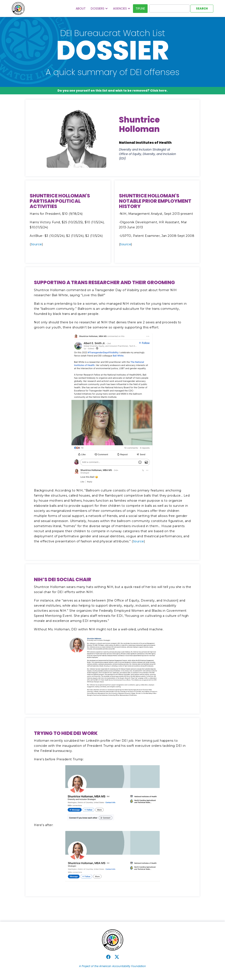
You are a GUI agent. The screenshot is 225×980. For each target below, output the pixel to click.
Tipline (140, 8)
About (81, 8)
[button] (99, 9)
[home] (18, 8)
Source (36, 244)
